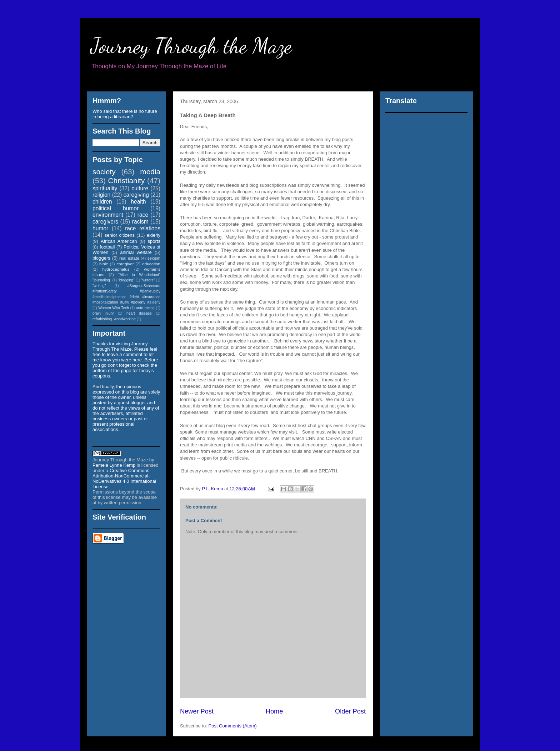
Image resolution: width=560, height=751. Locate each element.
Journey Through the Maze (191, 46)
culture (140, 188)
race (143, 215)
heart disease (139, 313)
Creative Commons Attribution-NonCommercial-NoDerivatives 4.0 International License (124, 479)
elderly (154, 235)
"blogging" (126, 280)
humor (100, 228)
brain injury (103, 313)
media (150, 172)
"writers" (148, 280)
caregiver (125, 264)
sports (154, 241)
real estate (129, 258)
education (151, 264)
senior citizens (120, 235)
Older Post (350, 711)
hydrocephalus (116, 269)
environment (108, 215)
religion (101, 195)
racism (140, 222)
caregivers (105, 222)
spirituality (105, 188)
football (107, 247)
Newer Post (197, 711)
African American (119, 241)
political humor (116, 208)
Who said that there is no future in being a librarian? (125, 114)
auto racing (145, 308)
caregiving (136, 195)
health (138, 202)
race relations (143, 228)
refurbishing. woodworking (114, 319)
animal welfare (136, 252)
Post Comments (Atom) (233, 726)
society (104, 172)
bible (104, 264)
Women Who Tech (114, 308)
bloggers (101, 258)
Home (274, 711)
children (102, 202)
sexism (154, 258)
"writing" (99, 286)
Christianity (127, 181)
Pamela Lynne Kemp (114, 465)
